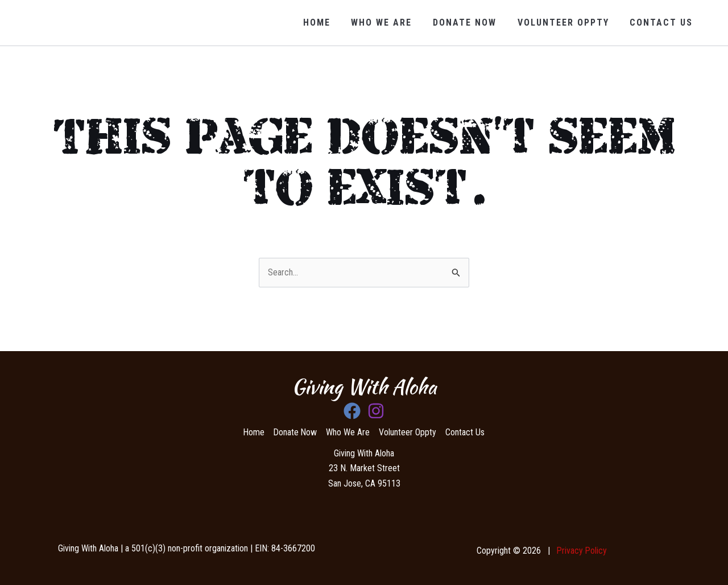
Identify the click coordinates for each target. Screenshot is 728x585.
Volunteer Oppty (409, 432)
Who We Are (391, 22)
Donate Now (471, 22)
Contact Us (663, 22)
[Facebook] (352, 411)
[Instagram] (376, 411)
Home (329, 22)
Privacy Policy (582, 551)
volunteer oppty (567, 22)
